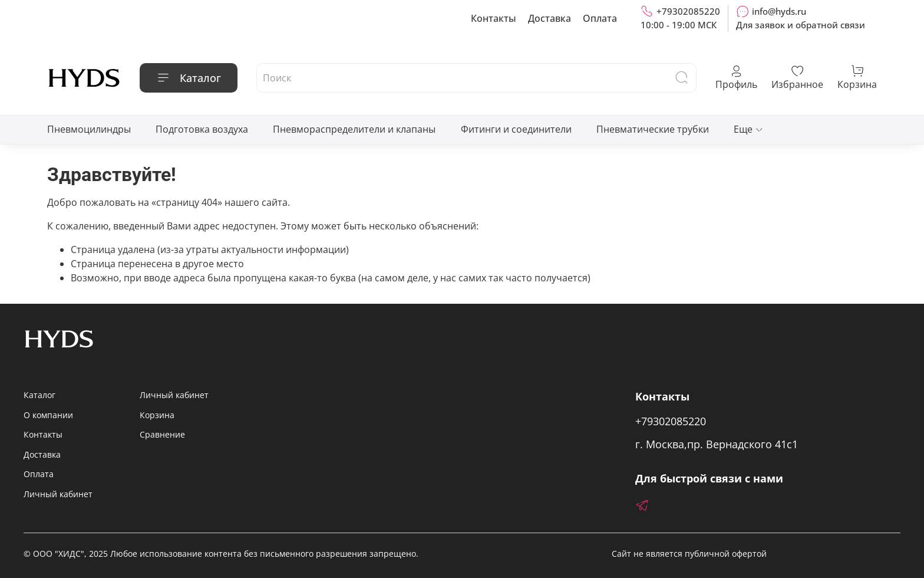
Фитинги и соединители (516, 129)
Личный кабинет (58, 494)
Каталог (189, 78)
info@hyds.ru (771, 11)
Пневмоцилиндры (89, 129)
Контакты (494, 18)
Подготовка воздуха (202, 129)
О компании (48, 415)
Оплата (600, 18)
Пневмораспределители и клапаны (354, 129)
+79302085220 (680, 11)
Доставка (550, 18)
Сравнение (162, 434)
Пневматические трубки (653, 129)
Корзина (157, 415)
